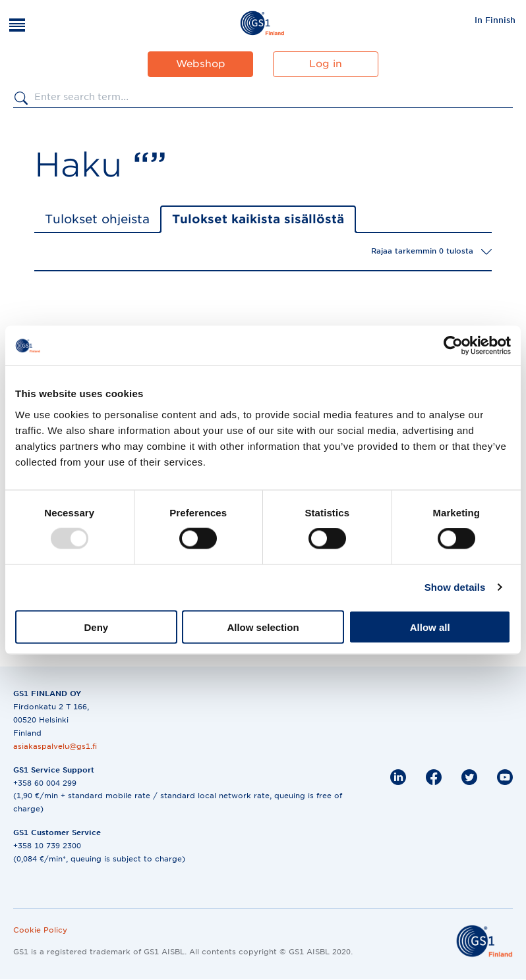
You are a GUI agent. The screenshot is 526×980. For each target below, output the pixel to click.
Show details (455, 587)
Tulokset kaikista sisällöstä (258, 219)
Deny (96, 627)
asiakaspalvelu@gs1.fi (55, 746)
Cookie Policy (40, 930)
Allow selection (263, 627)
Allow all (430, 627)
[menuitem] (495, 20)
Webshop (201, 64)
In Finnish (495, 20)
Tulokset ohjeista (97, 219)
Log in (326, 64)
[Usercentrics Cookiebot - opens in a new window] (453, 346)
